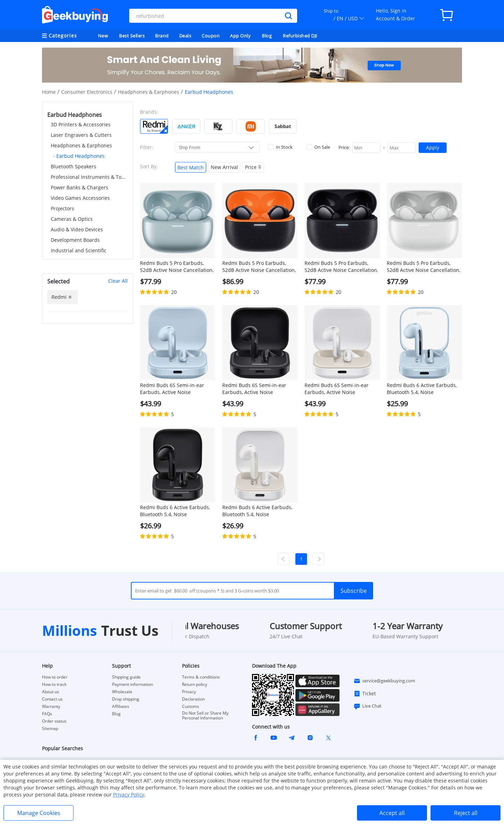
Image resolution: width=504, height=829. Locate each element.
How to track (54, 684)
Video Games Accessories (80, 198)
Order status (54, 721)
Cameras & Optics (72, 219)
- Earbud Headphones (79, 156)
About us (51, 692)
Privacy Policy (129, 795)
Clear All (118, 281)
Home (49, 92)
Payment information (132, 684)
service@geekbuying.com (384, 681)
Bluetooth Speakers (73, 166)
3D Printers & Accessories (81, 124)
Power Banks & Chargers (79, 187)
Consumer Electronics (87, 92)
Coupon (211, 36)
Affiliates (121, 707)
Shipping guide (126, 677)
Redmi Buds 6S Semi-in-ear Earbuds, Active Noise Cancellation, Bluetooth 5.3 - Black (255, 389)
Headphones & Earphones (149, 92)
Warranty (51, 707)
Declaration (193, 699)
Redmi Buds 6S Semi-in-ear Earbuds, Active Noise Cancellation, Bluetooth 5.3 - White (337, 389)
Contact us (52, 699)
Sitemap (50, 728)
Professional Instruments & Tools (89, 177)
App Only (240, 36)
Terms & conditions (201, 677)
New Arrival (224, 167)
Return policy (195, 684)
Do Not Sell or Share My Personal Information (205, 716)
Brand (162, 36)
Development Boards (75, 240)
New (103, 36)
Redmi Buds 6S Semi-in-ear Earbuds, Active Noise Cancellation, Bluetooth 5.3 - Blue (173, 389)
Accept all (392, 813)
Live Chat (367, 706)
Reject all (466, 813)
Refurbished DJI (300, 36)
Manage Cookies (39, 813)
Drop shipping (126, 699)
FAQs (47, 714)
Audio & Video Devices (77, 229)
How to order (55, 677)
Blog (267, 36)
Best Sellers (132, 36)
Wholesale (122, 692)
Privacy (189, 692)
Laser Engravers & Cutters (81, 135)
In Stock (280, 147)
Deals (185, 36)
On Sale (318, 147)
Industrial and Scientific (79, 250)
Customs (191, 707)
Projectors (62, 208)
